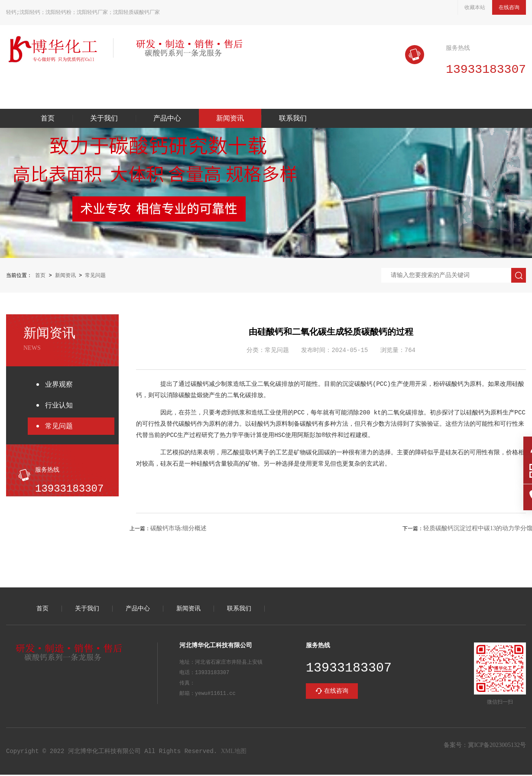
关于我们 (104, 119)
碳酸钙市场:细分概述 (178, 530)
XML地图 (234, 752)
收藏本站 (475, 7)
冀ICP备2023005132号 (497, 746)
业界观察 (59, 385)
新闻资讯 (230, 119)
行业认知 (59, 406)
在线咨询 (509, 7)
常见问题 (95, 276)
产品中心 (167, 119)
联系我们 (293, 119)
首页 (48, 119)
